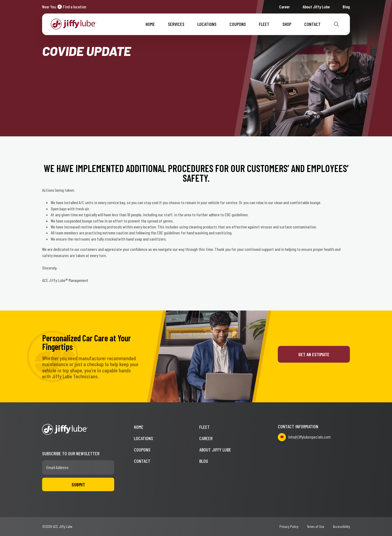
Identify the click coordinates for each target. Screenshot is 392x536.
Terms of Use (316, 526)
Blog (346, 7)
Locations (207, 24)
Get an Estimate (314, 354)
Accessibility (341, 526)
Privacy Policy (289, 526)
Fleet (264, 24)
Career (284, 7)
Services (176, 24)
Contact (312, 24)
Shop (287, 24)
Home (150, 24)
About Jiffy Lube (316, 7)
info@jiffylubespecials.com (304, 437)
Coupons (238, 24)
